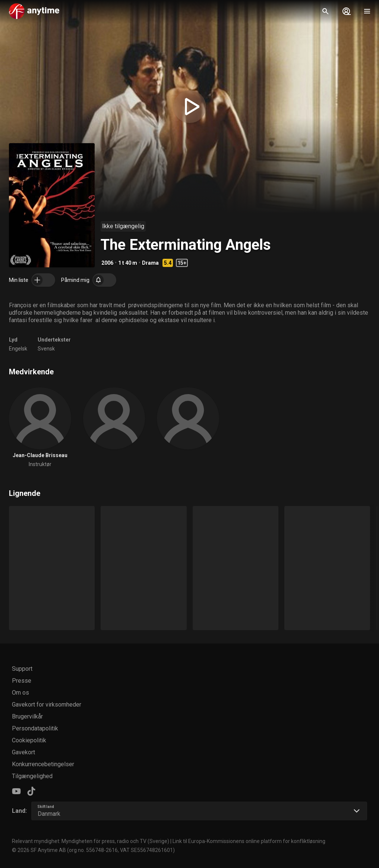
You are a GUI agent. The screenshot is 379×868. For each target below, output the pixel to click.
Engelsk (18, 349)
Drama (150, 263)
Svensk (46, 349)
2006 (107, 263)
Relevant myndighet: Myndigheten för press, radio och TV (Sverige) (91, 841)
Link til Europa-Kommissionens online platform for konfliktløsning (249, 841)
